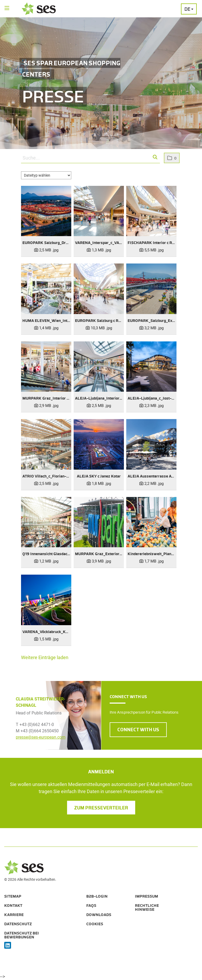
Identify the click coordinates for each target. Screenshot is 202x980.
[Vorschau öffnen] (46, 211)
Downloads (99, 915)
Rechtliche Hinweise (147, 907)
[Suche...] (90, 158)
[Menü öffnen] (7, 9)
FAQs (91, 906)
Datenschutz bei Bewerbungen (22, 935)
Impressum (147, 896)
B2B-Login (97, 896)
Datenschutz (18, 924)
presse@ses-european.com (41, 737)
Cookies (95, 924)
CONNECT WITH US (138, 730)
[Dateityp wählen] (46, 175)
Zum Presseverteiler (101, 808)
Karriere (14, 915)
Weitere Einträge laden (45, 657)
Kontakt (13, 906)
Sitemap (13, 896)
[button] (155, 157)
